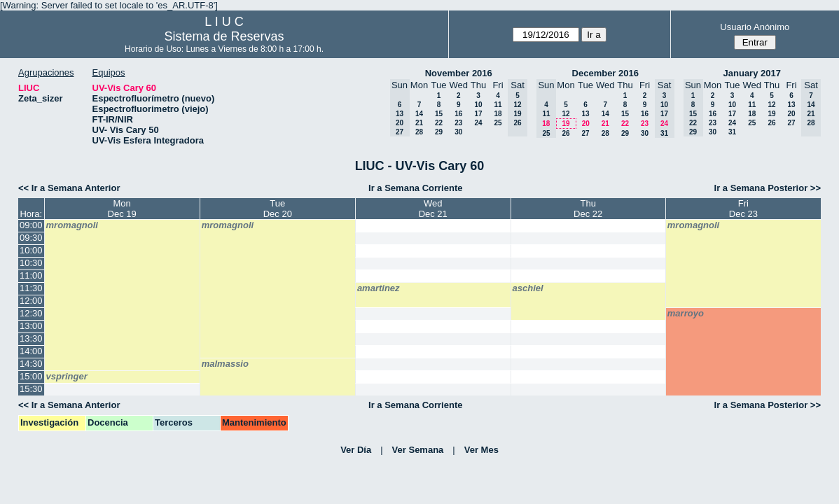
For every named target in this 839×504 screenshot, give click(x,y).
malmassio (225, 364)
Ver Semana (418, 450)
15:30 (31, 389)
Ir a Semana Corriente (415, 188)
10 (478, 105)
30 (458, 132)
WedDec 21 (433, 209)
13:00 (31, 326)
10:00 (31, 250)
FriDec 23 (743, 209)
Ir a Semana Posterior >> (768, 188)
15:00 (31, 376)
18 (498, 114)
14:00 (31, 351)
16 (458, 114)
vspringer (67, 376)
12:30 (31, 313)
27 (585, 133)
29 (439, 132)
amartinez (379, 288)
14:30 (31, 364)
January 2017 (752, 73)
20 (586, 124)
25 (498, 123)
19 (566, 124)
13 (585, 114)
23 (458, 123)
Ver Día (356, 450)
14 (419, 114)
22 (439, 123)
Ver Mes (481, 450)
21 (419, 123)
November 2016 (459, 73)
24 (478, 123)
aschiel (528, 288)
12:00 (31, 301)
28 (419, 132)
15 (439, 114)
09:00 (31, 225)
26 (566, 133)
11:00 (31, 275)
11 (498, 105)
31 (732, 132)
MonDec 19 (122, 209)
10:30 (31, 263)
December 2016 (605, 73)
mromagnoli (72, 225)
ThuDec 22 (588, 209)
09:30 (31, 238)
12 (566, 114)
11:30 (31, 288)
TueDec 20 (278, 209)
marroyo (686, 313)
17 (478, 114)
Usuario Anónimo (755, 27)
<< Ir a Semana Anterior (69, 188)
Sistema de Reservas (224, 36)
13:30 (31, 338)
